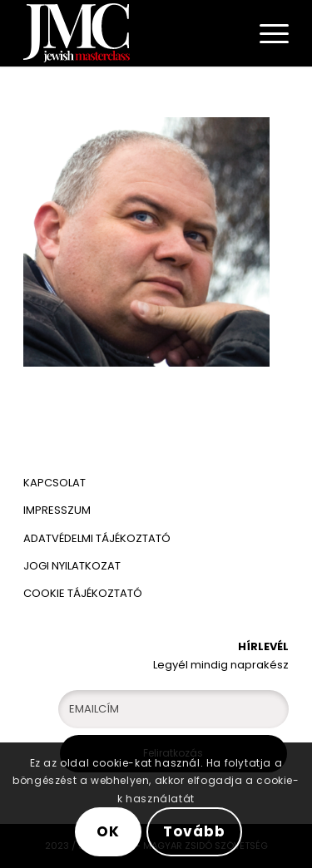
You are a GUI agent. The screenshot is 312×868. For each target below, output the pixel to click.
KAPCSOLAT (54, 483)
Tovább (194, 831)
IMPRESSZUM (57, 510)
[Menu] (266, 33)
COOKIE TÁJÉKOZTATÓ (83, 593)
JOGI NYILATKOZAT (72, 566)
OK (108, 831)
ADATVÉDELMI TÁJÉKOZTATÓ (98, 538)
